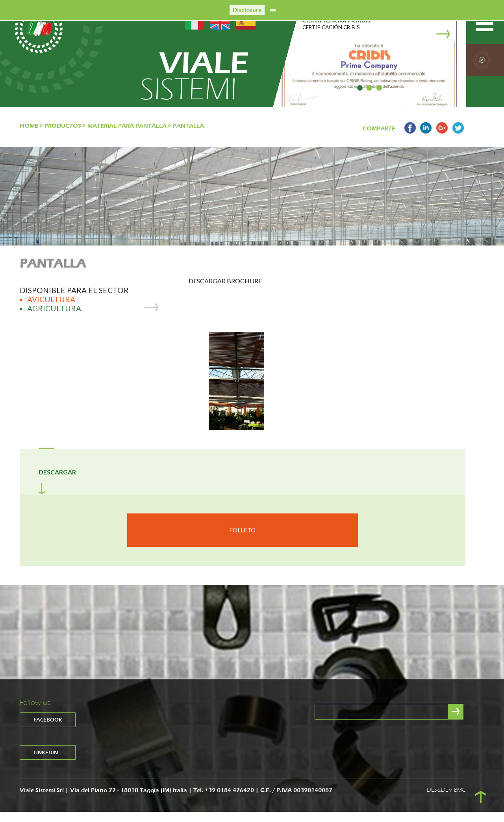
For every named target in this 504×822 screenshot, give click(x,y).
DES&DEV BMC (446, 801)
